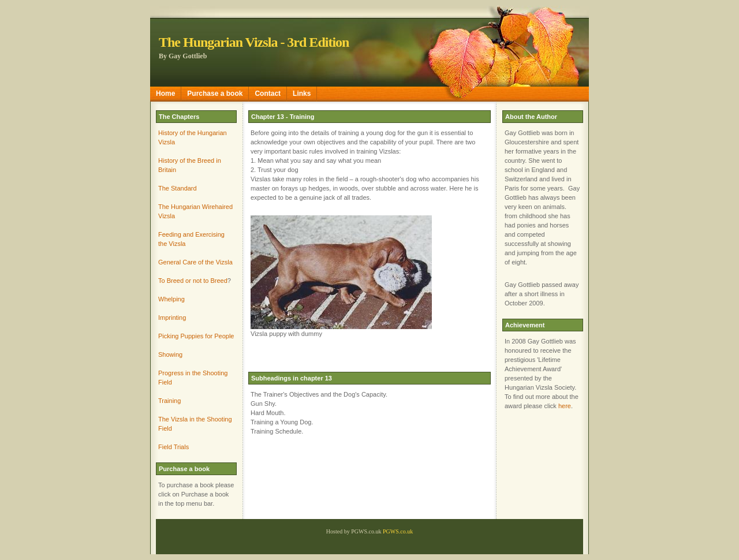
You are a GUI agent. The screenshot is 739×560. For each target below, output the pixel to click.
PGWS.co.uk (398, 531)
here (565, 406)
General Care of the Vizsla (195, 262)
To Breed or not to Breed (193, 281)
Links (302, 94)
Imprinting (172, 318)
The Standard (178, 188)
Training (169, 401)
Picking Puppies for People (196, 336)
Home (165, 94)
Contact (268, 94)
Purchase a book (215, 94)
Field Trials (173, 447)
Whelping (171, 299)
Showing (170, 354)
